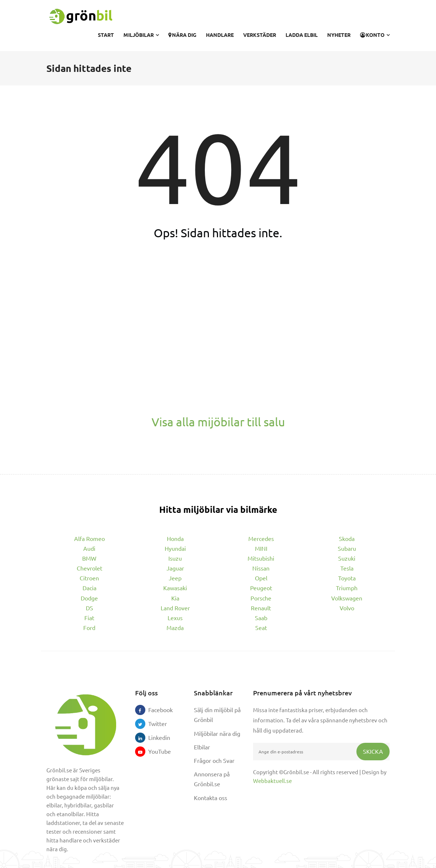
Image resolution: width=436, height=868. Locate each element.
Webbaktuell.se (272, 781)
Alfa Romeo (89, 538)
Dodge (89, 598)
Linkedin (153, 737)
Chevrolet (89, 568)
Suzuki (347, 558)
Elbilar (202, 747)
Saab (261, 618)
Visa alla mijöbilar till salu (218, 422)
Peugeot (261, 588)
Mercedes (261, 538)
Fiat (89, 618)
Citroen (89, 578)
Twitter (153, 723)
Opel (261, 578)
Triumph (347, 588)
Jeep (175, 578)
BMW (89, 558)
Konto (375, 35)
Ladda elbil (302, 35)
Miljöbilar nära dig (217, 733)
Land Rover (175, 608)
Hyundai (175, 548)
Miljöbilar (141, 35)
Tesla (347, 568)
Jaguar (175, 568)
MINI (261, 548)
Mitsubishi (261, 558)
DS (89, 608)
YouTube (153, 751)
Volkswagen (347, 598)
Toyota (347, 578)
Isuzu (175, 558)
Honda (175, 538)
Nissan (261, 568)
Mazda (175, 627)
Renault (261, 608)
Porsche (261, 598)
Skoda (347, 538)
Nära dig (182, 35)
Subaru (347, 548)
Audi (89, 548)
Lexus (175, 618)
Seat (261, 627)
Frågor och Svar (214, 760)
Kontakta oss (211, 798)
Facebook (153, 710)
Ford (89, 627)
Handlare (220, 35)
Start (106, 35)
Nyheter (339, 35)
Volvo (347, 608)
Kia (175, 598)
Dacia (89, 588)
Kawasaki (175, 588)
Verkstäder (260, 35)
